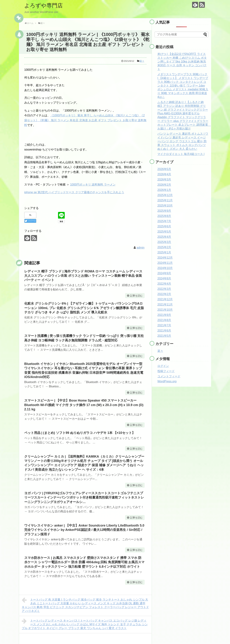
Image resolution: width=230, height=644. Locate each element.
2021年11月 (165, 304)
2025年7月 (164, 221)
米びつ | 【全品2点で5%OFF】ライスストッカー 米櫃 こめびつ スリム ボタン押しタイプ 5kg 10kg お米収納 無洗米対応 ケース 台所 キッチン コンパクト (182, 62)
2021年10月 (165, 310)
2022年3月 (164, 289)
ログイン (163, 366)
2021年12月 (165, 299)
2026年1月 (164, 190)
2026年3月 (164, 179)
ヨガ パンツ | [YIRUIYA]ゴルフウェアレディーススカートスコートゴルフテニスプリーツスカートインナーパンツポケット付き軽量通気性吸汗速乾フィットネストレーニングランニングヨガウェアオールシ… (84, 498)
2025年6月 (164, 226)
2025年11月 (165, 200)
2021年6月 (164, 331)
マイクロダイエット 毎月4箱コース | (181, 154)
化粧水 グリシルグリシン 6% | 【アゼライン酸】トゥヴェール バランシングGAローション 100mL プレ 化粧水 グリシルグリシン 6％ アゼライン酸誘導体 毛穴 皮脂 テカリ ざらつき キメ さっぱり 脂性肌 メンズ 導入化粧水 (84, 308)
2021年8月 (164, 320)
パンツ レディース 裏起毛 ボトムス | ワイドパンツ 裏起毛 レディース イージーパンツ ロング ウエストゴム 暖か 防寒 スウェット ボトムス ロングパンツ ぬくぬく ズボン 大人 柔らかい (183, 141)
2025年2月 (164, 247)
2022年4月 (164, 284)
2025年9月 (164, 211)
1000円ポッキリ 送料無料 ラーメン (93, 185)
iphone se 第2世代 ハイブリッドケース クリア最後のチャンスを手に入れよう (74, 192)
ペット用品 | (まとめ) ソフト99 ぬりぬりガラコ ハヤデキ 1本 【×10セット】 (80, 433)
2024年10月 (165, 268)
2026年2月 (164, 185)
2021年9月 (164, 315)
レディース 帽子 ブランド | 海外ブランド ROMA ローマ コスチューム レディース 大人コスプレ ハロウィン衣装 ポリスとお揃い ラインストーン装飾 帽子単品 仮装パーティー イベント (83, 276)
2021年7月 (164, 325)
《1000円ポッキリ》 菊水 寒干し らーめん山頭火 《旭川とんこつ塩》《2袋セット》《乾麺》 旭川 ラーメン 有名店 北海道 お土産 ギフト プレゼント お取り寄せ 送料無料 (85, 120)
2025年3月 (164, 242)
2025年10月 (165, 206)
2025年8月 (164, 216)
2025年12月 (165, 195)
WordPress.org (167, 381)
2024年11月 (165, 263)
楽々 (142, 61)
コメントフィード (169, 376)
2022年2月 (164, 294)
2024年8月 (164, 278)
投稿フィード (166, 371)
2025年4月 (164, 237)
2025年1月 (164, 252)
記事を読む (136, 296)
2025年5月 (164, 232)
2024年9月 (164, 273)
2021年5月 (164, 336)
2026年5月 (164, 169)
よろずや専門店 (43, 5)
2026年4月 (164, 174)
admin (141, 248)
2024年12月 (165, 258)
